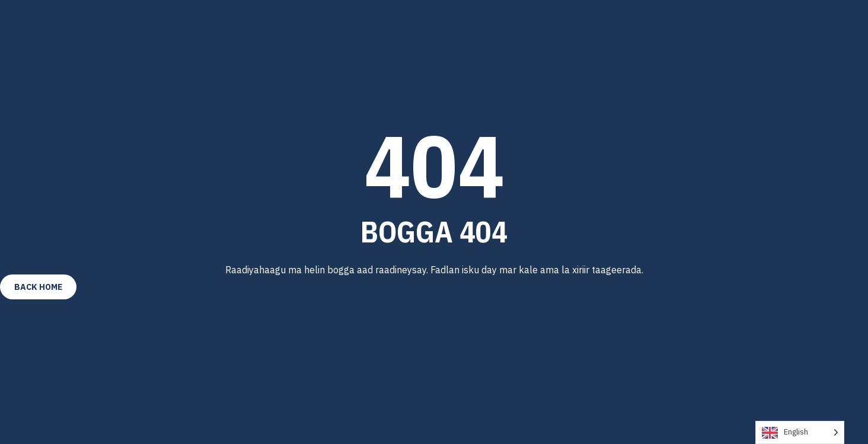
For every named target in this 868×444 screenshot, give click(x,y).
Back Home (38, 287)
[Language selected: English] (800, 432)
